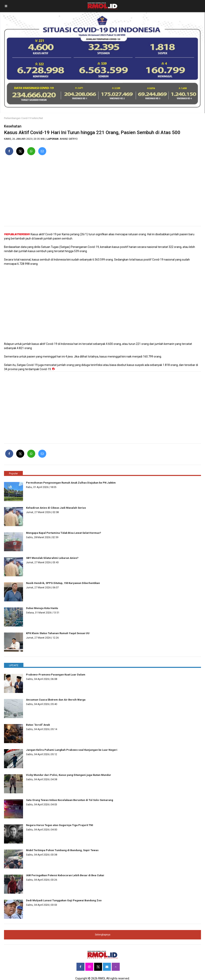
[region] (102, 192)
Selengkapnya (103, 935)
